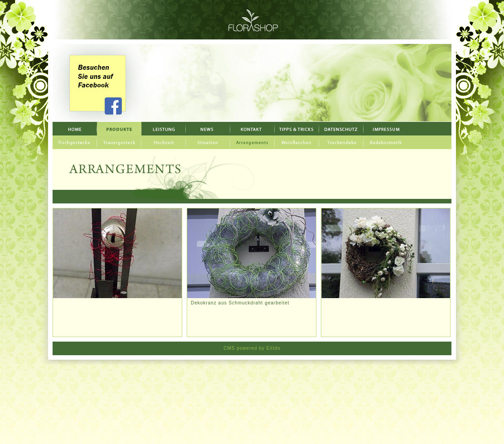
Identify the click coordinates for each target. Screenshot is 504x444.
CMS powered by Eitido (252, 348)
